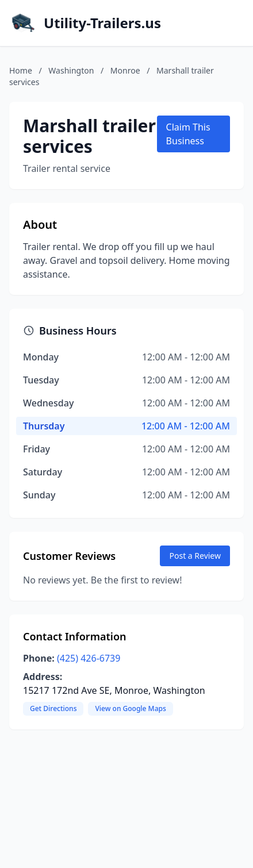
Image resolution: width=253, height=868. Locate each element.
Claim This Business (188, 134)
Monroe (125, 70)
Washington (71, 70)
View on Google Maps (130, 708)
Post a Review (195, 556)
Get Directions (53, 708)
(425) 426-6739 (89, 658)
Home (21, 70)
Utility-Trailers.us (102, 23)
